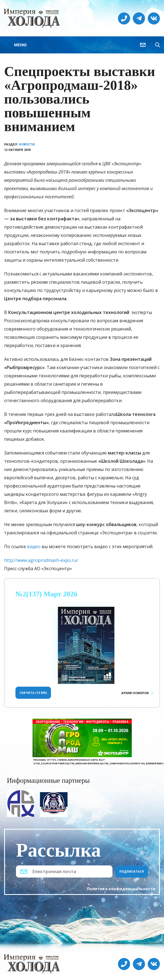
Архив (135, 693)
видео (34, 546)
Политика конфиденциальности (121, 889)
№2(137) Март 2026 (46, 594)
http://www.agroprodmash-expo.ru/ (41, 560)
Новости (27, 144)
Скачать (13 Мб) (33, 693)
